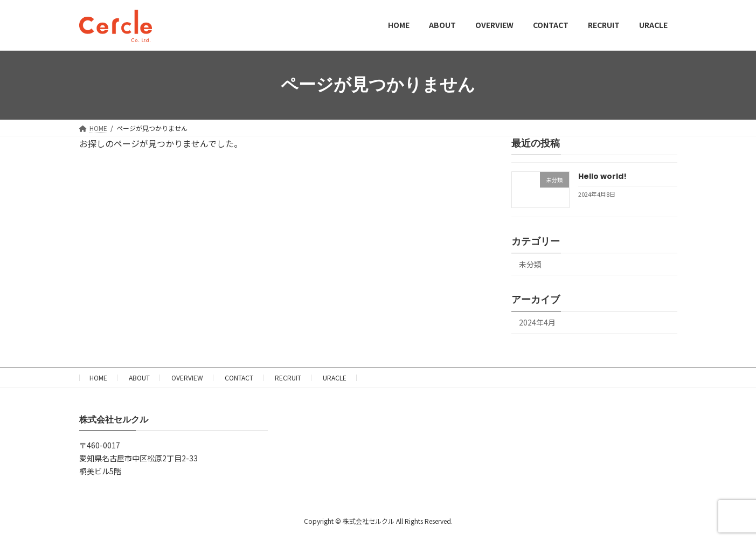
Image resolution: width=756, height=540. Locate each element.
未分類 (530, 264)
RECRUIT (288, 378)
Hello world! (602, 176)
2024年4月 (537, 322)
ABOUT (139, 378)
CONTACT (239, 378)
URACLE (335, 378)
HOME (98, 378)
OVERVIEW (187, 378)
